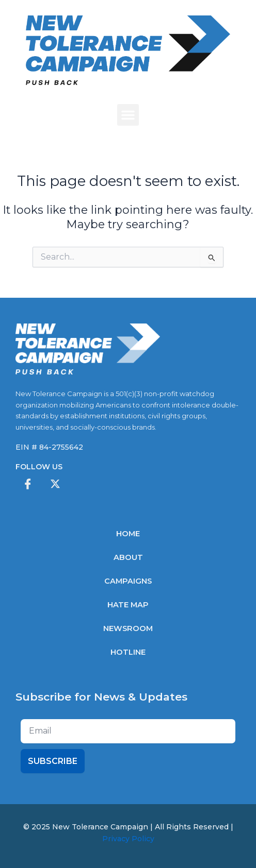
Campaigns (128, 581)
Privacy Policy (128, 839)
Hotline (128, 652)
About (128, 557)
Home (128, 534)
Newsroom (128, 628)
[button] (128, 115)
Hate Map (128, 605)
